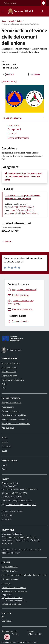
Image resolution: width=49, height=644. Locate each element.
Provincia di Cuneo (9, 571)
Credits (15, 634)
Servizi (31, 631)
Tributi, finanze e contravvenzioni (16, 424)
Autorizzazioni (8, 407)
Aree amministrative (10, 363)
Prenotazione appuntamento (14, 601)
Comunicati (6, 446)
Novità (11, 21)
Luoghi (4, 465)
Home (4, 21)
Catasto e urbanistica (11, 411)
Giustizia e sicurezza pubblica (14, 415)
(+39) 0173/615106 (19, 493)
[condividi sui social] (8, 75)
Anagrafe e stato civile (11, 403)
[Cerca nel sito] (41, 11)
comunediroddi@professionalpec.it (23, 213)
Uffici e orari (7, 515)
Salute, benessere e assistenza (15, 419)
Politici (4, 384)
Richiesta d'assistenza (11, 604)
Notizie (19, 21)
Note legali (6, 583)
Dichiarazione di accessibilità (14, 588)
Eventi (4, 469)
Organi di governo (9, 376)
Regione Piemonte (10, 3)
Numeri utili (7, 519)
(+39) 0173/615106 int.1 (23, 207)
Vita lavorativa (8, 428)
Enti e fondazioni (9, 371)
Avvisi (4, 451)
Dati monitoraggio (9, 631)
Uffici (4, 388)
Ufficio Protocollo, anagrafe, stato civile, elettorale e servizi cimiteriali (23, 197)
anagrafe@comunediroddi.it (22, 210)
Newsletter (6, 621)
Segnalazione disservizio (12, 598)
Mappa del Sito (35, 634)
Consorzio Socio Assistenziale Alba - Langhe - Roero (24, 575)
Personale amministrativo (13, 380)
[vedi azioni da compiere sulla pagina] (33, 75)
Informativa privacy (10, 579)
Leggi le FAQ (7, 594)
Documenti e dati (9, 367)
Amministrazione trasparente (14, 591)
